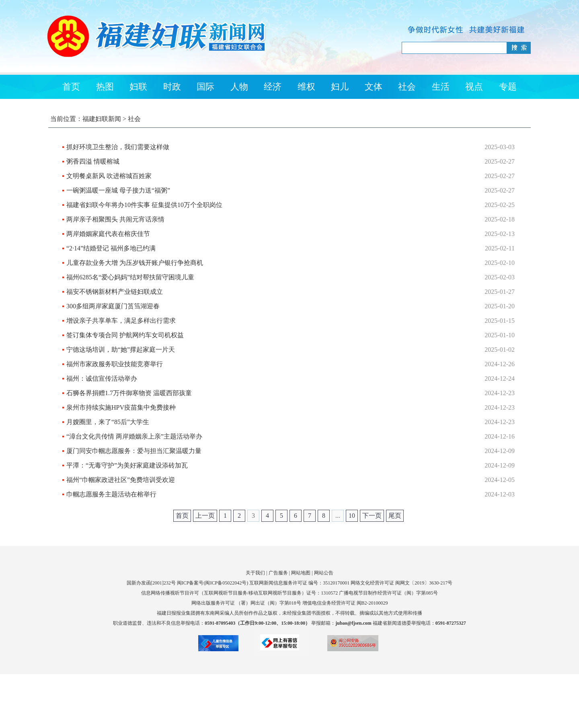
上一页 (205, 516)
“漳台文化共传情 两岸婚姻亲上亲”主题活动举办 (134, 436)
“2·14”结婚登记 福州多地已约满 (111, 248)
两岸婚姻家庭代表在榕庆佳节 (108, 234)
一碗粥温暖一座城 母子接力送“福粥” (118, 190)
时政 (172, 87)
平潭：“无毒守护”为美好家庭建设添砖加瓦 (127, 465)
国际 (205, 87)
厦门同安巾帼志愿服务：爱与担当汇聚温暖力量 (134, 451)
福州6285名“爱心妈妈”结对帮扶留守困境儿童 (130, 277)
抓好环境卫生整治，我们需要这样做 (118, 147)
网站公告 (324, 573)
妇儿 (340, 87)
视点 (474, 87)
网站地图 (301, 573)
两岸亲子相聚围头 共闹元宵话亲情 (115, 219)
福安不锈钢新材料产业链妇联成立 (115, 292)
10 (352, 516)
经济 (273, 87)
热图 (105, 87)
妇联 (138, 87)
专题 (508, 87)
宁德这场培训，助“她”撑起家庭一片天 (121, 350)
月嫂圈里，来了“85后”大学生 (108, 422)
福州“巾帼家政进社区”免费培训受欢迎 (121, 480)
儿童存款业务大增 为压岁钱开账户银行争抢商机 (135, 263)
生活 (441, 87)
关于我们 (255, 573)
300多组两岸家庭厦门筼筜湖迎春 (113, 306)
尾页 (395, 516)
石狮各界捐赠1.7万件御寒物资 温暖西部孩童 (129, 393)
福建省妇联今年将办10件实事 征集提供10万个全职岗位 (144, 205)
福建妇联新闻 (102, 119)
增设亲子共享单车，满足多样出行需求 (121, 321)
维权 (306, 87)
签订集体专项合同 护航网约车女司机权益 (125, 335)
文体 (374, 87)
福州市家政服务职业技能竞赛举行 (115, 364)
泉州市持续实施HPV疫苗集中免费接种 (121, 407)
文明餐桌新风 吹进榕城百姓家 (109, 176)
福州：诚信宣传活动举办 (102, 378)
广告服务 (278, 573)
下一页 (372, 516)
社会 (407, 87)
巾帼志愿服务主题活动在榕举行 (111, 494)
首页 (71, 87)
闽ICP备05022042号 (226, 583)
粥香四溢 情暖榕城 (93, 161)
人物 (239, 87)
